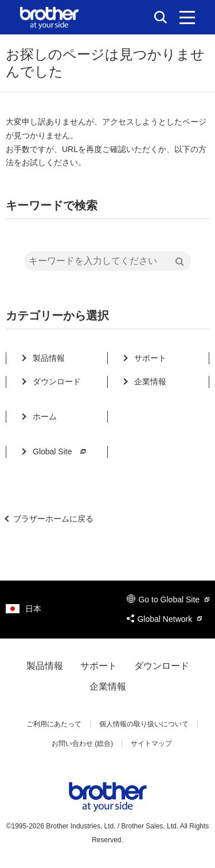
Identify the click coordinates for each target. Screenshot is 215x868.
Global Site (61, 451)
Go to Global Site (168, 600)
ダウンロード (57, 382)
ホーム (45, 417)
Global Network (164, 619)
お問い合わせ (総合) (82, 744)
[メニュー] (187, 17)
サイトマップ (151, 744)
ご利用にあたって (54, 724)
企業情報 (150, 382)
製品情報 (49, 358)
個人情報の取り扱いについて (144, 724)
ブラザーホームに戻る (53, 519)
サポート (150, 358)
